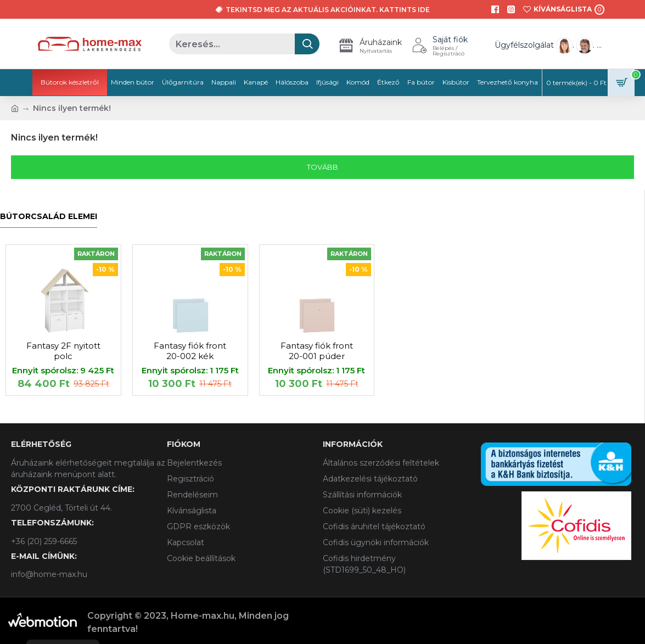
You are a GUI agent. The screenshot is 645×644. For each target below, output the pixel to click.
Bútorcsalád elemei (49, 217)
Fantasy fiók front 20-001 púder (317, 351)
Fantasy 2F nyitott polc (63, 351)
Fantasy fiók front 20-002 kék (190, 351)
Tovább (322, 167)
